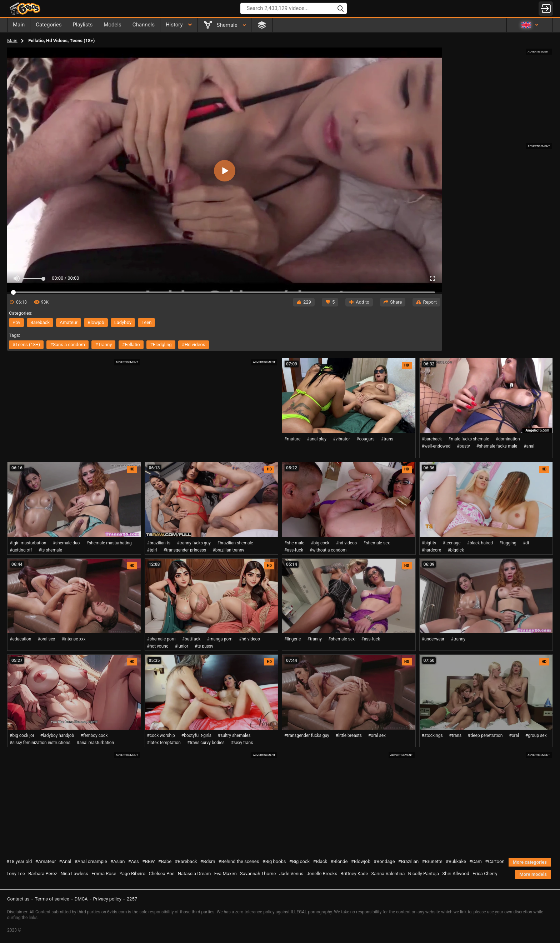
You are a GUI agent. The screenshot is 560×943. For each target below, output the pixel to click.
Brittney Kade (354, 874)
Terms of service (52, 899)
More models (533, 874)
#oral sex (46, 639)
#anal (529, 446)
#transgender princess (185, 550)
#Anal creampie (91, 861)
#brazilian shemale (235, 543)
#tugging (508, 543)
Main (12, 41)
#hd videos (194, 345)
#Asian (118, 861)
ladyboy (123, 322)
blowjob (96, 322)
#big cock (320, 543)
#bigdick (456, 550)
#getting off (21, 550)
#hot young (158, 646)
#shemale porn (161, 639)
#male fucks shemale (469, 439)
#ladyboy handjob (57, 735)
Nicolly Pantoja (424, 874)
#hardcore (432, 550)
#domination (508, 439)
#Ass (134, 861)
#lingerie (292, 639)
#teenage (451, 543)
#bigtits (429, 543)
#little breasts (349, 735)
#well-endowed (436, 446)
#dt (526, 543)
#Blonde (339, 861)
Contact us (18, 899)
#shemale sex (376, 543)
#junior (182, 646)
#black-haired (480, 543)
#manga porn (220, 639)
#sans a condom (67, 345)
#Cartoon (495, 861)
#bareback (432, 439)
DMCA (81, 899)
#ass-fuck (294, 550)
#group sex (536, 735)
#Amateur (46, 861)
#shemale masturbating (109, 543)
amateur (69, 322)
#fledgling (161, 345)
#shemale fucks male (497, 446)
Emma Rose (104, 874)
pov (16, 322)
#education (20, 639)
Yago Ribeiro (133, 874)
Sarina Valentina (388, 874)
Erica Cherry (485, 874)
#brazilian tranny (228, 550)
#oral (514, 735)
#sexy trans (242, 743)
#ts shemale (50, 550)
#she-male (294, 543)
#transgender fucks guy (307, 735)
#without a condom (328, 550)
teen (146, 322)
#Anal (65, 861)
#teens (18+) (26, 345)
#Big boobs (274, 861)
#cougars (366, 439)
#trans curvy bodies (206, 743)
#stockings (432, 735)
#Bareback (186, 861)
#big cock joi (22, 735)
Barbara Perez (43, 874)
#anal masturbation (95, 743)
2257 (132, 899)
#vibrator (341, 439)
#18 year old (19, 861)
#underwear (433, 639)
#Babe (165, 861)
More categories (530, 862)
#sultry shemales (234, 735)
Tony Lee (16, 874)
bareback (40, 322)
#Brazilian (409, 861)
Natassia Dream (194, 874)
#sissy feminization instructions (40, 743)
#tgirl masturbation (28, 543)
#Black (320, 861)
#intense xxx (73, 639)
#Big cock (299, 861)
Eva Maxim (226, 874)
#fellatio (131, 345)
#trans (387, 439)
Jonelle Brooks (322, 874)
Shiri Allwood (456, 874)
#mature (292, 439)
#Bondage (384, 861)
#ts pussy (204, 646)
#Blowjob (361, 861)
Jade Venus (291, 874)
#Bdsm (208, 861)
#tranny (103, 345)
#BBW (149, 861)
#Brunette (432, 861)
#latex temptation (164, 743)
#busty (463, 446)
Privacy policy (107, 899)
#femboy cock (94, 735)
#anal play (317, 439)
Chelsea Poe (161, 874)
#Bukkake (456, 861)
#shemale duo (66, 543)
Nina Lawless (74, 874)
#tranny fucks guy (194, 543)
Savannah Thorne (258, 874)
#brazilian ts (159, 543)
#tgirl (152, 550)
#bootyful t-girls (196, 735)
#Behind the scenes (239, 861)
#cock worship (161, 735)
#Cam (476, 861)
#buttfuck (191, 639)
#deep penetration (485, 735)
